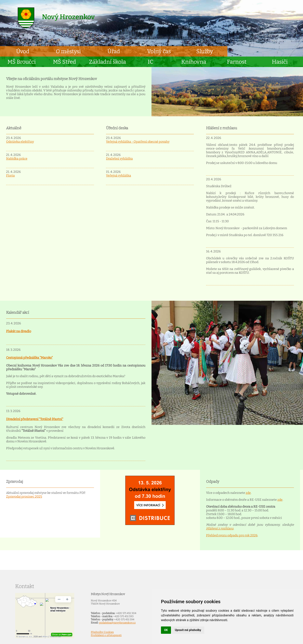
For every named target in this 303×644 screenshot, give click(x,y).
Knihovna (194, 62)
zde (248, 493)
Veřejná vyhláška (119, 175)
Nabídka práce (17, 159)
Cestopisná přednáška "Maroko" (29, 358)
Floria (10, 175)
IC (151, 62)
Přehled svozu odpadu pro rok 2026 (232, 535)
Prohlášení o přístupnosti (106, 635)
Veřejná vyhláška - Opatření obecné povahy (138, 142)
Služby (205, 51)
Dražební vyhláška (119, 159)
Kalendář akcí (18, 313)
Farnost (237, 62)
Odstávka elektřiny (20, 142)
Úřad (114, 51)
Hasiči (280, 62)
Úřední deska (117, 128)
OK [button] (166, 630)
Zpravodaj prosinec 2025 (24, 496)
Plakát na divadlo (19, 331)
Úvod (23, 51)
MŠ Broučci (22, 62)
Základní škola (107, 62)
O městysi (68, 51)
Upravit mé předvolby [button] (188, 630)
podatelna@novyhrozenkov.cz (117, 623)
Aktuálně (14, 128)
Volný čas (159, 51)
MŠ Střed (65, 62)
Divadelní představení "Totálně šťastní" (35, 419)
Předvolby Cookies (102, 632)
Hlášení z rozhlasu (222, 128)
